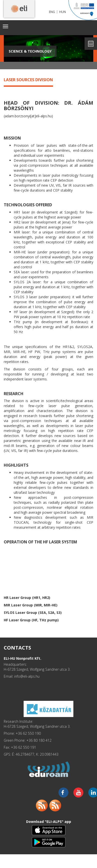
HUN (63, 12)
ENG (52, 12)
